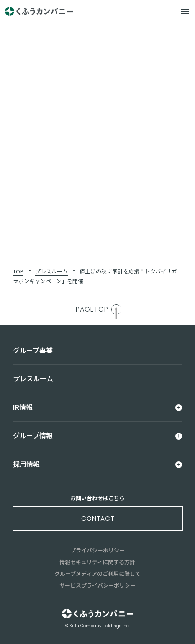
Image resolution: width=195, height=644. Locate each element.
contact (98, 518)
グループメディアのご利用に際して (97, 574)
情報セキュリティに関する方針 (97, 562)
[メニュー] (185, 12)
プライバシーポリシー (97, 550)
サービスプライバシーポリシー (97, 585)
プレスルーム (51, 271)
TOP (18, 271)
